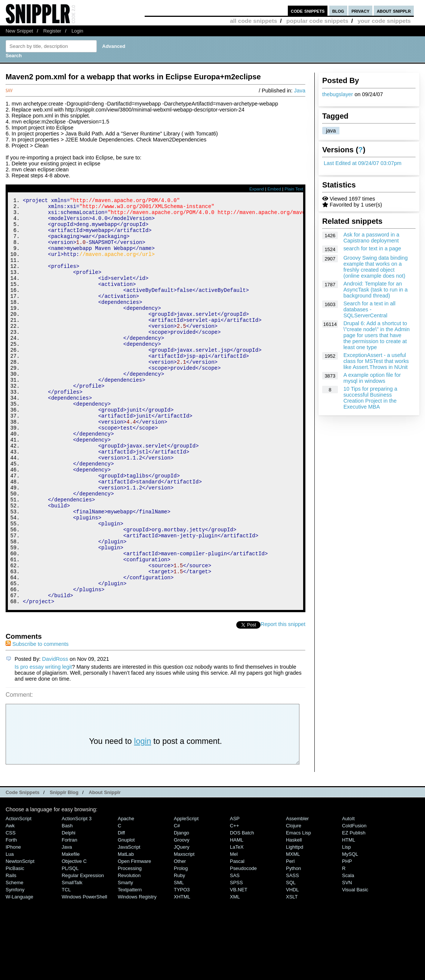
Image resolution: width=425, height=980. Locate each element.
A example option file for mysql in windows (372, 378)
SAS (235, 952)
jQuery (182, 923)
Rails (11, 952)
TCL (66, 966)
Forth (11, 916)
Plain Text (294, 189)
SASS (292, 952)
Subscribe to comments (37, 720)
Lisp (347, 923)
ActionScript (19, 895)
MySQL (350, 930)
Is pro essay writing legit (43, 743)
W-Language (19, 973)
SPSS (236, 959)
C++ (234, 902)
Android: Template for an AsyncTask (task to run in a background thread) (376, 290)
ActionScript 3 (77, 895)
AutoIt (348, 895)
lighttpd (295, 923)
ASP (235, 895)
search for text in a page (372, 248)
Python (293, 945)
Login (77, 31)
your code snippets (384, 21)
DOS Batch (242, 909)
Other (180, 938)
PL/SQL (70, 945)
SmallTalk (72, 959)
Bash (67, 902)
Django (181, 909)
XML (235, 973)
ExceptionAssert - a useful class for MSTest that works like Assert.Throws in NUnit (376, 361)
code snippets (308, 11)
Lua (10, 930)
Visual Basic (355, 966)
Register (52, 31)
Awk (10, 902)
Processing (130, 945)
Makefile (71, 930)
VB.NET (239, 966)
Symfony (15, 966)
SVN (347, 959)
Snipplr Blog (64, 869)
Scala (348, 952)
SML (179, 959)
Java (300, 91)
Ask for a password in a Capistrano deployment (372, 238)
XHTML (182, 973)
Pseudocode (243, 945)
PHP (347, 938)
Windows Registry (137, 973)
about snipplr (394, 11)
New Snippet (19, 31)
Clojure (294, 902)
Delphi (69, 909)
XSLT (292, 973)
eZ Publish (354, 909)
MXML (293, 930)
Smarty (125, 959)
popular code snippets (317, 21)
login (143, 817)
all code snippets (253, 21)
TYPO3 (182, 966)
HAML (237, 916)
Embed (274, 189)
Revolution (129, 952)
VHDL (292, 966)
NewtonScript (20, 938)
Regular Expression (83, 952)
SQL (291, 959)
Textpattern (130, 966)
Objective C (74, 938)
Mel (234, 930)
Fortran (70, 916)
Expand (257, 189)
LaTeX (237, 923)
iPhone (13, 923)
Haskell (294, 916)
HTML (349, 916)
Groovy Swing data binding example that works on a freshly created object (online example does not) (376, 267)
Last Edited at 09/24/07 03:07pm (363, 163)
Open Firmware (134, 938)
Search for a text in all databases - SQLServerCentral (369, 309)
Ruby (179, 952)
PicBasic (15, 945)
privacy (360, 11)
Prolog (181, 945)
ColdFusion (354, 902)
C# (177, 902)
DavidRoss (55, 735)
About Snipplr (105, 869)
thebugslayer (338, 94)
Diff (121, 909)
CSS (11, 909)
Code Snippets (23, 869)
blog (338, 11)
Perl (290, 938)
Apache (126, 895)
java (331, 131)
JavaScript (129, 923)
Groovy (182, 916)
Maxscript (184, 930)
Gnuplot (126, 916)
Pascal (237, 938)
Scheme (15, 959)
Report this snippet (283, 700)
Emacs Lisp (298, 909)
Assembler (297, 895)
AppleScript (186, 895)
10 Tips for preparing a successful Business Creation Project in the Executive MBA (370, 398)
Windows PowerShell (84, 973)
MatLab (126, 930)
